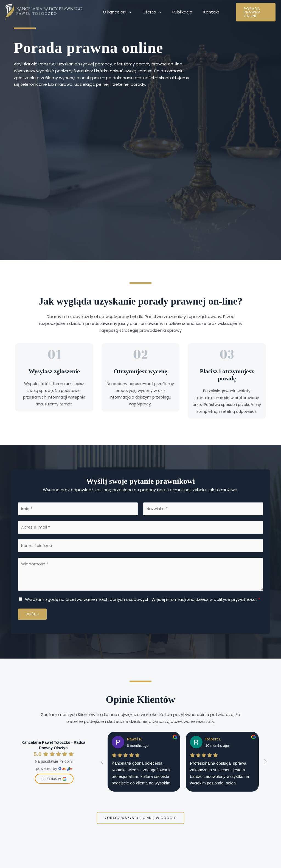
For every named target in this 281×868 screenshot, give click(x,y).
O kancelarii (116, 12)
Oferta (148, 12)
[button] (250, 12)
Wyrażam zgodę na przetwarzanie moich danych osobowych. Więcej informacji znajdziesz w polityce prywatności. (143, 601)
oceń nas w (54, 781)
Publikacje (175, 12)
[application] (127, 12)
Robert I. (213, 741)
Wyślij (32, 616)
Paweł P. (135, 741)
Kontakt (202, 12)
